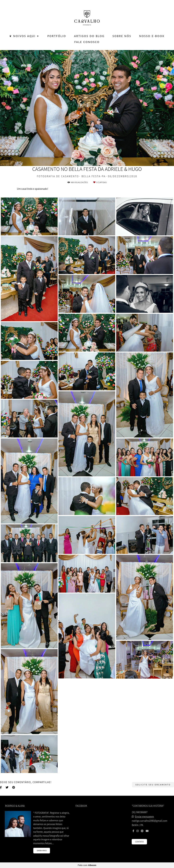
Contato (139, 842)
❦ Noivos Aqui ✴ (24, 36)
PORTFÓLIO (57, 36)
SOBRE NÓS (122, 36)
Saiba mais (42, 850)
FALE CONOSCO (87, 42)
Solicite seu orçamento (153, 785)
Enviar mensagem (145, 816)
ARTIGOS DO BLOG (89, 36)
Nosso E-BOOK (152, 36)
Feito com (87, 865)
